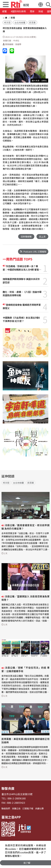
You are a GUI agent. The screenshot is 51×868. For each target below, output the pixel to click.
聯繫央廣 (8, 788)
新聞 (13, 18)
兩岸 (32, 11)
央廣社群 (39, 808)
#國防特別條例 (18, 11)
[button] (41, 5)
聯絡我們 (6, 808)
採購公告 (16, 808)
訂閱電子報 (28, 808)
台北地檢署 (20, 22)
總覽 (4, 11)
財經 (41, 11)
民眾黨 (32, 22)
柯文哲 (7, 22)
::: (4, 18)
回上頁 (42, 237)
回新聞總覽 (26, 237)
